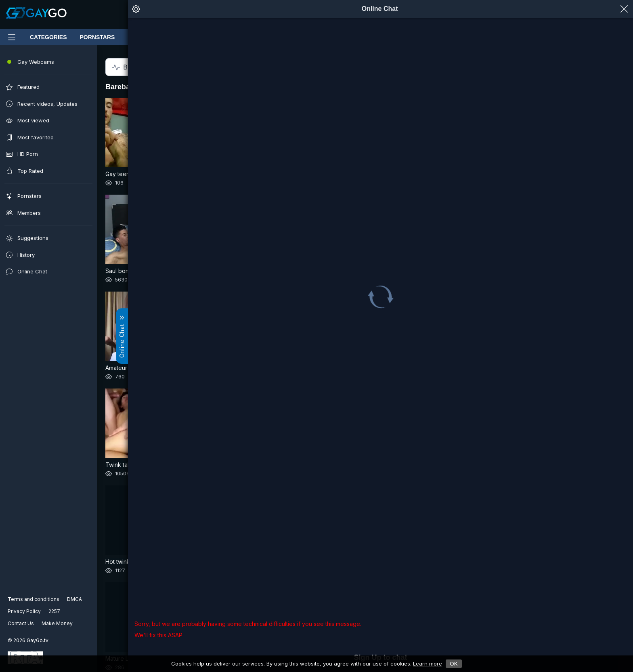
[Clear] (309, 15)
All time (157, 67)
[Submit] (181, 15)
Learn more (428, 664)
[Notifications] (453, 15)
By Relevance (46, 67)
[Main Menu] (12, 37)
